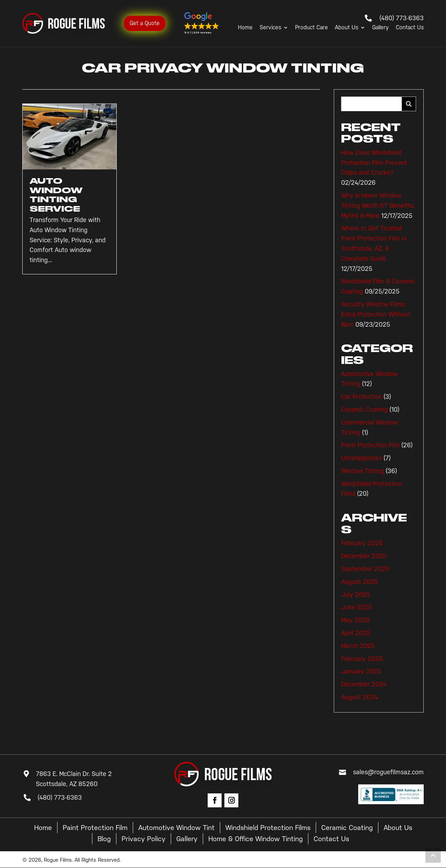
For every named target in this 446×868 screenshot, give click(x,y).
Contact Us (410, 28)
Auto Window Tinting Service (56, 195)
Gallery (380, 28)
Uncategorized (362, 458)
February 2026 (362, 543)
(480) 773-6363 (402, 18)
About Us (347, 28)
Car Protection (362, 397)
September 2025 (365, 569)
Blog (104, 839)
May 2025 (355, 620)
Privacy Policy (144, 839)
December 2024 (364, 684)
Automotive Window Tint (176, 828)
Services (270, 28)
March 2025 (358, 646)
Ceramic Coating (364, 410)
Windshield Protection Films (268, 828)
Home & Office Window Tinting (256, 839)
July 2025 (356, 595)
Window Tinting (363, 471)
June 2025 (357, 607)
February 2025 (362, 659)
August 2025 (360, 582)
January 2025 (361, 671)
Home (245, 28)
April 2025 (356, 633)
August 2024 (359, 697)
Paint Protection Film (370, 445)
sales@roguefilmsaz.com (388, 772)
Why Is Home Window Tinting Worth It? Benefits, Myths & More (378, 206)
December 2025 (364, 556)
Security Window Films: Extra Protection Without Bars (376, 314)
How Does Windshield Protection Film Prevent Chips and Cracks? (374, 163)
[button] (202, 23)
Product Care (312, 28)
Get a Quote (145, 23)
